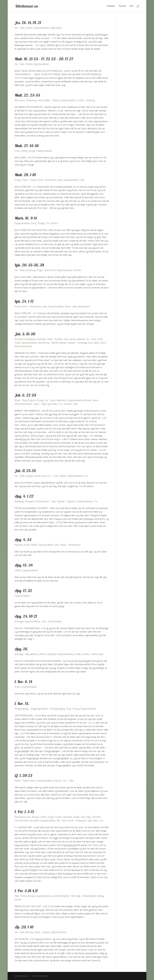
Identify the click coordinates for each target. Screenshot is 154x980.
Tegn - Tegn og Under (45, 404)
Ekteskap (31, 100)
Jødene (81, 339)
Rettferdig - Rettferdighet (52, 343)
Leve (44, 476)
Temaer (111, 6)
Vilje (75, 404)
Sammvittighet (61, 896)
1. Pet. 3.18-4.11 (26, 891)
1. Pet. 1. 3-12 (24, 812)
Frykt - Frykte (29, 180)
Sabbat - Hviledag (77, 343)
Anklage (19, 621)
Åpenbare (20, 817)
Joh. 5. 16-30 (25, 334)
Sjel (89, 821)
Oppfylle (52, 654)
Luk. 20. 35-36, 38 (29, 265)
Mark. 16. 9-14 (26, 218)
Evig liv (32, 400)
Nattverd (61, 400)
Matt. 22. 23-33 (27, 95)
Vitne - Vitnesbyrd (70, 545)
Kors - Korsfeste (47, 180)
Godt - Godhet (55, 339)
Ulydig (100, 896)
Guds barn (50, 270)
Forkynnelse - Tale (45, 501)
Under (78, 654)
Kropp (32, 151)
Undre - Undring (86, 100)
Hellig (24, 151)
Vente (18, 900)
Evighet (29, 476)
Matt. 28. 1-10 (25, 175)
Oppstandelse (41, 28)
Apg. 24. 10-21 (26, 616)
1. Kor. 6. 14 (23, 682)
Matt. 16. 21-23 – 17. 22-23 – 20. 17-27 (44, 59)
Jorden (29, 28)
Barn (22, 100)
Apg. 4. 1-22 (24, 496)
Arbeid (18, 339)
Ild (31, 821)
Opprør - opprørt (66, 501)
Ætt (17, 100)
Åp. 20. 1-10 (24, 927)
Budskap (19, 501)
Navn (33, 781)
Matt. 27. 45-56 (27, 146)
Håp (27, 654)
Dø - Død (19, 28)
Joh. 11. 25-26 (25, 471)
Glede (76, 817)
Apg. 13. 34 (24, 565)
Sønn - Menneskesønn (77, 307)
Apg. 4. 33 (23, 540)
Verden (77, 270)
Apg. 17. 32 (23, 591)
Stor (57, 545)
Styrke (58, 781)
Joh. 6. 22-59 (25, 395)
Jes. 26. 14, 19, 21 (28, 23)
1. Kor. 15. (22, 703)
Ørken (88, 400)
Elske (43, 817)
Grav (17, 151)
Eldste (29, 64)
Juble (36, 821)
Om (132, 6)
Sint (90, 343)
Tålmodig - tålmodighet (83, 896)
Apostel (19, 545)
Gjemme (67, 817)
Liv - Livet (91, 339)
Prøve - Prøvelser (77, 821)
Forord (122, 6)
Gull (83, 817)
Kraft (27, 545)
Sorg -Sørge (38, 223)
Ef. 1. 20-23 (23, 775)
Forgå (51, 817)
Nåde (34, 545)
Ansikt (18, 307)
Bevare (35, 817)
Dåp (17, 896)
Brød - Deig (21, 400)
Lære (40, 100)
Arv (28, 817)
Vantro (54, 223)
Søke (96, 343)
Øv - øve (61, 821)
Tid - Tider (68, 781)
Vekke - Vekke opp (93, 654)
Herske (29, 932)
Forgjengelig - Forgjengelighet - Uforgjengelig (40, 709)
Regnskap (56, 28)
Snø (82, 180)
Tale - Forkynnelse (52, 621)
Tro (48, 223)
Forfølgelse (29, 339)
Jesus (73, 339)
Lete (60, 180)
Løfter (63, 476)
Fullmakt (41, 339)
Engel (18, 180)
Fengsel (30, 501)
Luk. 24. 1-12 (24, 301)
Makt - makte (52, 100)
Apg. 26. (21, 649)
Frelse (58, 817)
